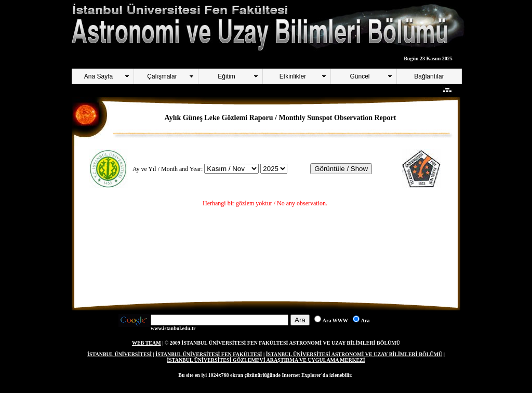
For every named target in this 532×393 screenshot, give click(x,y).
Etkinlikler (293, 76)
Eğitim (226, 76)
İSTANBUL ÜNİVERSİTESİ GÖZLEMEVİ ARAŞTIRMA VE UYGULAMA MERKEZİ (266, 360)
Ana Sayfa (98, 76)
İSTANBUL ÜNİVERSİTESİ (119, 354)
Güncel (360, 76)
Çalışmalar (162, 76)
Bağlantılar (429, 76)
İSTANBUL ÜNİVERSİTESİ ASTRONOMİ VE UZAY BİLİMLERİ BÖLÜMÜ (354, 354)
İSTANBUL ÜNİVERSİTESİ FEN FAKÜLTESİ (209, 354)
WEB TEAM (147, 343)
